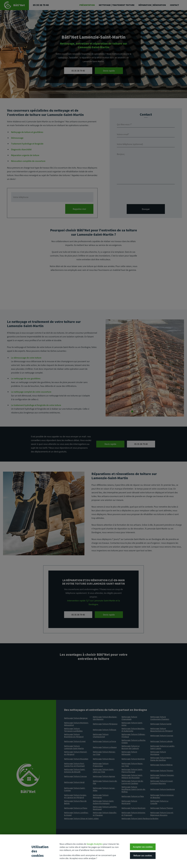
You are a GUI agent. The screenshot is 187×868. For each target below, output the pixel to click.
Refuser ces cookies (143, 857)
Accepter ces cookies (143, 848)
